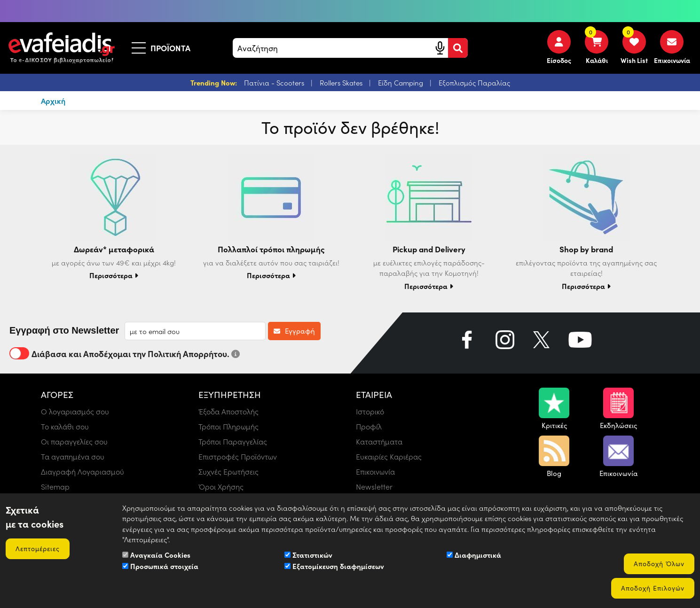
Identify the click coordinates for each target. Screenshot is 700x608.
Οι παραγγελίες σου (74, 441)
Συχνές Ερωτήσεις (228, 472)
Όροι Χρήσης (221, 487)
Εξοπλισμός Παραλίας (474, 83)
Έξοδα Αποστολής (228, 411)
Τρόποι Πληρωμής (228, 426)
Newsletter (374, 487)
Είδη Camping (401, 83)
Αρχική (53, 101)
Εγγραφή (294, 331)
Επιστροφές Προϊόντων (238, 456)
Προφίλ (369, 426)
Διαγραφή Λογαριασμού (83, 472)
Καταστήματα (379, 441)
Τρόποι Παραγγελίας (233, 441)
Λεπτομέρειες (38, 549)
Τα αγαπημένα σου (73, 456)
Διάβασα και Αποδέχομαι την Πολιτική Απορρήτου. (125, 353)
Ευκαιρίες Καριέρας (389, 456)
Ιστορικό (370, 411)
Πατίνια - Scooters (275, 83)
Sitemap (55, 487)
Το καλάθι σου (65, 426)
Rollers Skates (342, 83)
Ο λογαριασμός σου (75, 411)
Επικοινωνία (375, 472)
